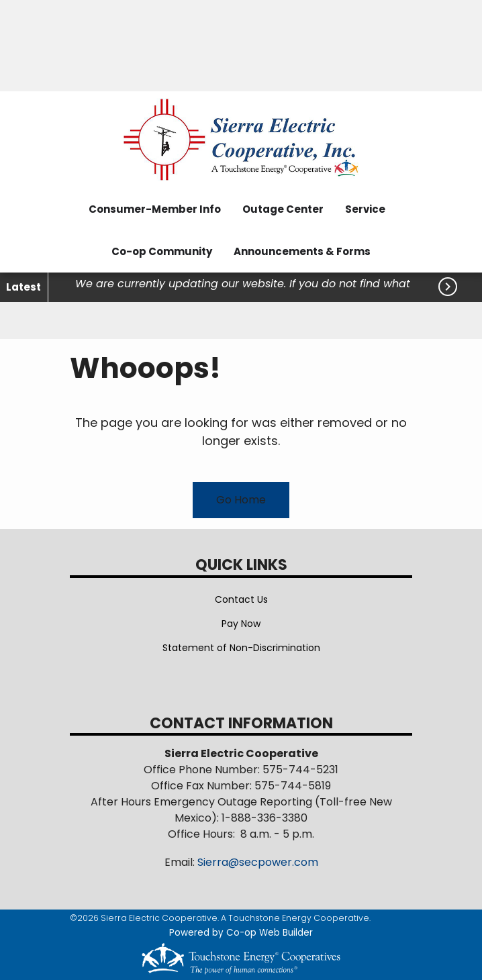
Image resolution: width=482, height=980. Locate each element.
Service (365, 209)
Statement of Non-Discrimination (241, 648)
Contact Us (241, 599)
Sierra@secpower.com (258, 862)
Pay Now (241, 624)
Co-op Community (162, 251)
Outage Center (283, 209)
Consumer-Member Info (155, 209)
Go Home (241, 500)
